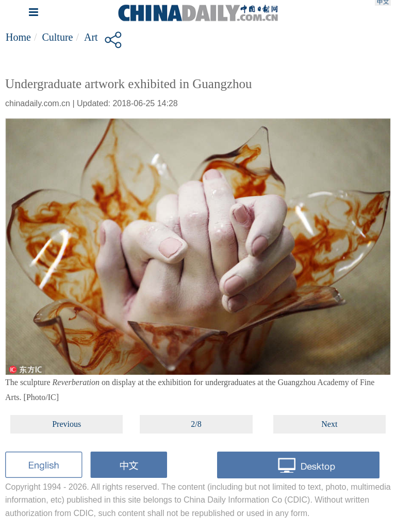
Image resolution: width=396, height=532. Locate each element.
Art (91, 37)
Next (329, 424)
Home (18, 37)
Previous (67, 424)
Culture (57, 37)
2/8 (196, 424)
